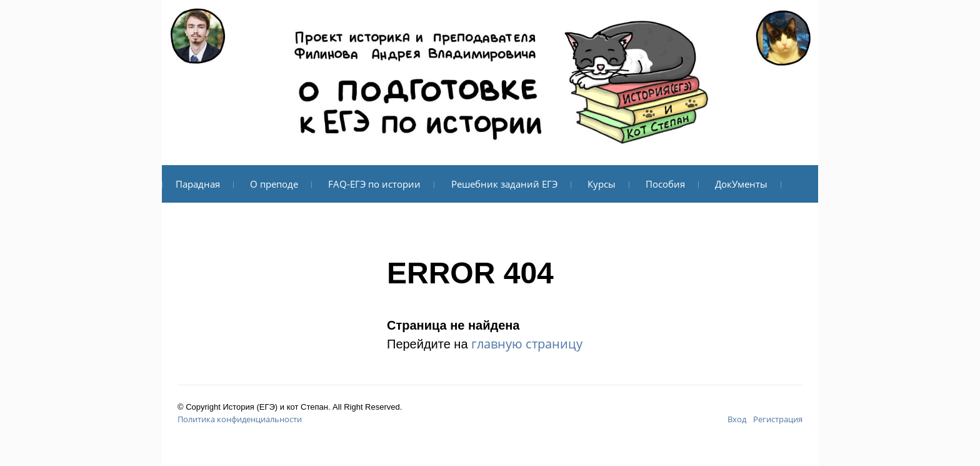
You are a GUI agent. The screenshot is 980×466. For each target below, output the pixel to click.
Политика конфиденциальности (240, 419)
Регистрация (778, 419)
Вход (737, 419)
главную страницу (527, 344)
